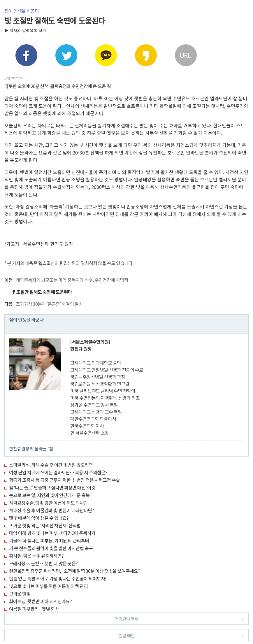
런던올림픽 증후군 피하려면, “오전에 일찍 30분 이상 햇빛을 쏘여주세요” (74, 571)
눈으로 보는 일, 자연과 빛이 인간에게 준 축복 (49, 495)
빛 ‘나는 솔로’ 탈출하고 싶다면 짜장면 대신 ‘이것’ (53, 487)
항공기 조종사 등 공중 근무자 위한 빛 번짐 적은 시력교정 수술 (64, 480)
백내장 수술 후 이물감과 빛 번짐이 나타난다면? (51, 510)
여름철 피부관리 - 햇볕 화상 (34, 609)
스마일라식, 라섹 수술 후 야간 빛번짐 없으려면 (51, 465)
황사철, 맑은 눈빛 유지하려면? (36, 556)
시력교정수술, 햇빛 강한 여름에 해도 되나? (47, 503)
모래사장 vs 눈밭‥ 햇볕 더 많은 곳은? (43, 563)
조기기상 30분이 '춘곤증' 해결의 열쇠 (44, 304)
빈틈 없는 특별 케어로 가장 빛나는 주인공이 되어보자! (58, 578)
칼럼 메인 (181, 635)
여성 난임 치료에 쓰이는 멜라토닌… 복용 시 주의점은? (58, 472)
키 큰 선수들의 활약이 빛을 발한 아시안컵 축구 (51, 548)
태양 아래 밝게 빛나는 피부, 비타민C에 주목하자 (52, 533)
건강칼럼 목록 (179, 618)
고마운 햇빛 (20, 594)
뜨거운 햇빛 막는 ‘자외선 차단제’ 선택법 (45, 525)
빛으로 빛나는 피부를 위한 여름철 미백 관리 (48, 586)
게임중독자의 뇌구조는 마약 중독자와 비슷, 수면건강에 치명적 (66, 280)
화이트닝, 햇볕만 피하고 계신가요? (40, 601)
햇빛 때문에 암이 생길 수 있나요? (39, 518)
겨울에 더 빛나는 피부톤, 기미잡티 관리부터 (49, 541)
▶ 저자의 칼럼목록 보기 (25, 30)
